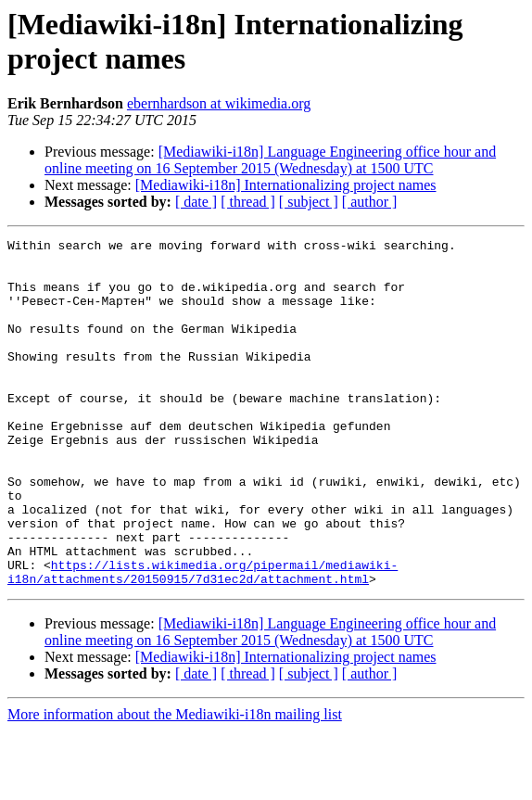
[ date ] (196, 202)
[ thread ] (248, 202)
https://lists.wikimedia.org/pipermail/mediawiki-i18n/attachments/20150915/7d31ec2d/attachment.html (203, 640)
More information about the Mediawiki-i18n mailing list (175, 784)
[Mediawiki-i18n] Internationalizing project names (286, 185)
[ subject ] (309, 202)
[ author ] (370, 202)
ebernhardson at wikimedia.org (219, 103)
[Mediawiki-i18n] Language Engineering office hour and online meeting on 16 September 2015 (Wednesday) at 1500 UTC (270, 160)
